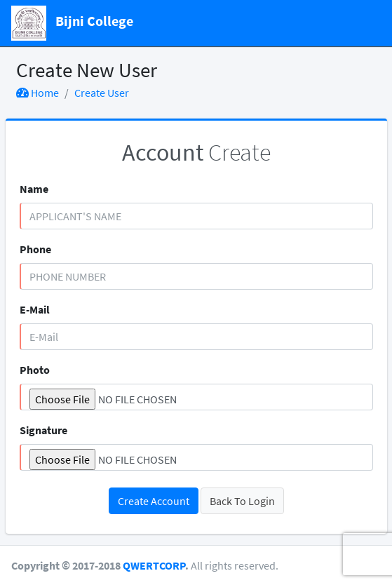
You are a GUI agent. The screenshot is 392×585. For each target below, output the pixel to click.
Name (34, 189)
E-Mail (35, 309)
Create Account (154, 501)
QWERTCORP (154, 565)
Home (38, 93)
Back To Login (242, 501)
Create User (102, 93)
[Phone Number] (196, 276)
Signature (43, 430)
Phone (35, 249)
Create (196, 152)
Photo (35, 370)
